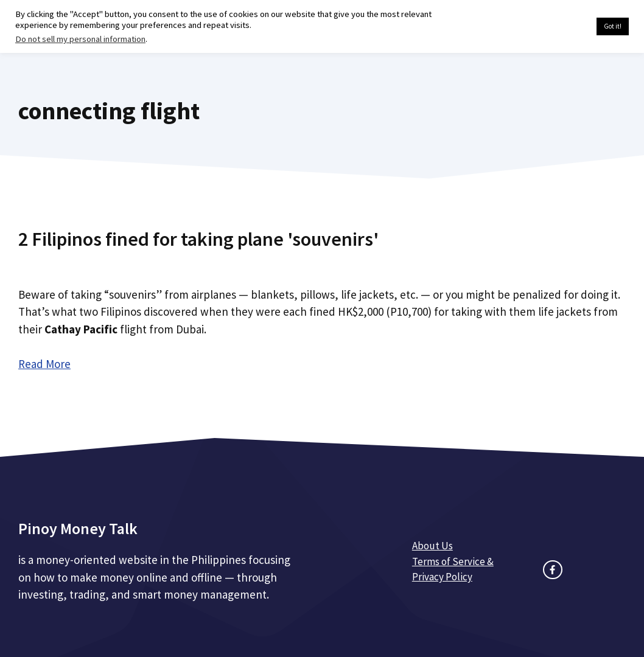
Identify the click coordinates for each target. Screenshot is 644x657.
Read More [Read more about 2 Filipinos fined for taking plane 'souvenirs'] (44, 364)
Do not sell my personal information (80, 39)
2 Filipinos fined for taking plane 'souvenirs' (198, 239)
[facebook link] (552, 570)
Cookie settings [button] (558, 27)
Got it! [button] (613, 26)
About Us (432, 546)
